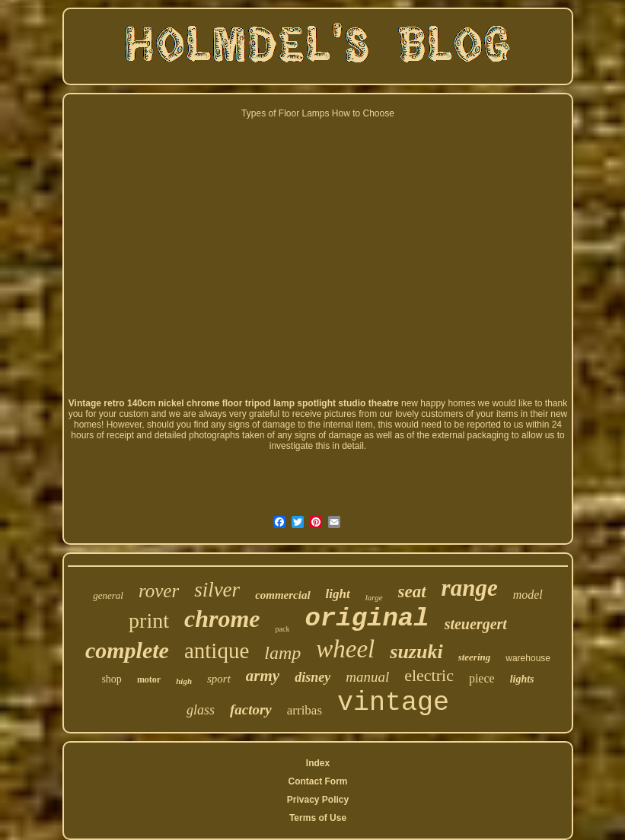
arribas (305, 710)
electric (429, 675)
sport (219, 679)
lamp (282, 653)
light (338, 594)
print (149, 620)
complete (127, 650)
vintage (393, 703)
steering (475, 657)
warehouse (528, 658)
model (528, 595)
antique (217, 651)
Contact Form (317, 781)
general (108, 595)
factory (251, 710)
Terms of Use (318, 818)
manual (367, 677)
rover (159, 591)
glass (201, 710)
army (263, 676)
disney (312, 677)
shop (111, 679)
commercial (282, 595)
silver (217, 590)
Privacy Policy (318, 800)
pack (283, 629)
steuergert (476, 624)
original (367, 619)
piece (482, 678)
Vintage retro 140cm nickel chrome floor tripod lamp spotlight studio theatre (234, 403)
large (374, 597)
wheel (345, 649)
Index (318, 763)
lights (522, 679)
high (184, 681)
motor (149, 679)
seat (412, 592)
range (470, 588)
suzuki (416, 652)
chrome (222, 619)
